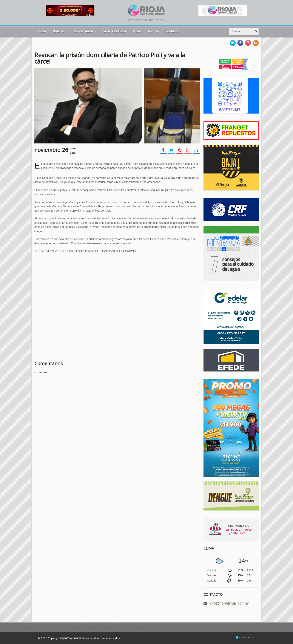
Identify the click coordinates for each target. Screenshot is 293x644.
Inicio (42, 31)
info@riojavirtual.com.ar (229, 603)
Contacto (172, 31)
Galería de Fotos (114, 31)
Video (137, 31)
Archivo (153, 31)
